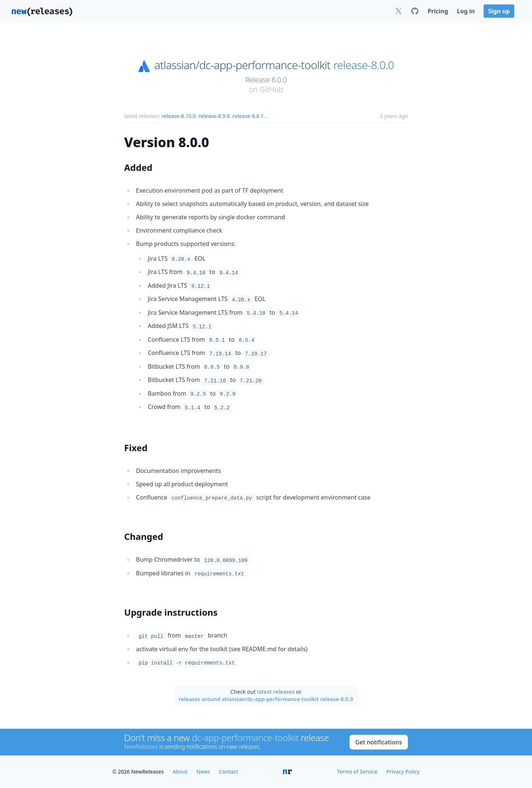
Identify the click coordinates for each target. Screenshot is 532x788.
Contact (229, 772)
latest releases (276, 692)
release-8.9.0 (214, 116)
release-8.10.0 (178, 116)
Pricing (438, 11)
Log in (466, 11)
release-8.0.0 (364, 65)
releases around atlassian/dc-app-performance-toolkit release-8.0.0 (266, 699)
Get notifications (379, 742)
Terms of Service (357, 772)
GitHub (271, 89)
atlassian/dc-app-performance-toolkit (242, 65)
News (203, 772)
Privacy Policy (403, 772)
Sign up (499, 11)
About (180, 772)
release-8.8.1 (248, 116)
